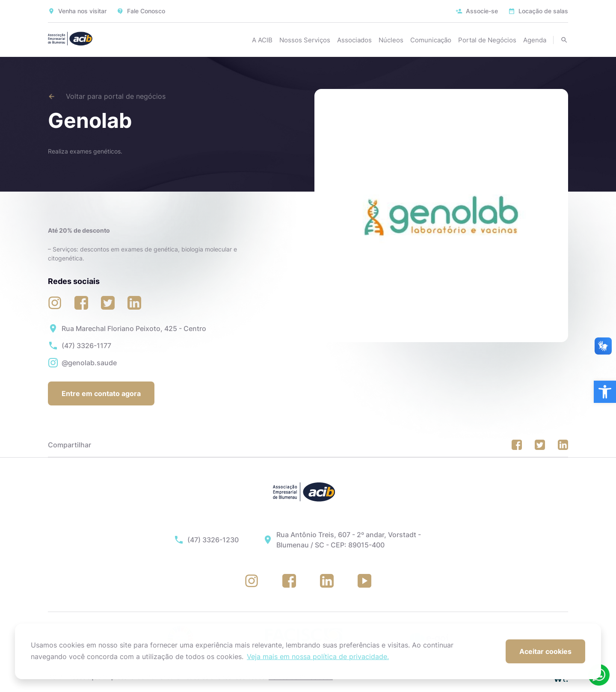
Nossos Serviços (305, 40)
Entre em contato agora (101, 393)
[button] (605, 392)
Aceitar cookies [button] (545, 651)
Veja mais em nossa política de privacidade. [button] (318, 657)
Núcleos (391, 40)
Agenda (535, 40)
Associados (354, 40)
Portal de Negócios (487, 40)
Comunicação (431, 40)
